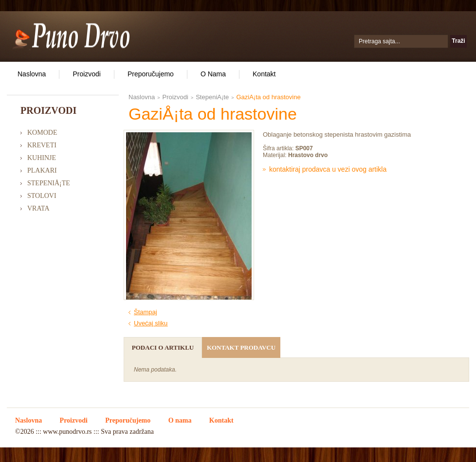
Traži (458, 41)
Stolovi (42, 196)
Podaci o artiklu (163, 347)
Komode (42, 133)
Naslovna (32, 74)
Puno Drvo (71, 35)
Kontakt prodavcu (241, 347)
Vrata (38, 208)
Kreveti (42, 145)
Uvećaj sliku (151, 323)
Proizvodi (87, 74)
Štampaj (146, 312)
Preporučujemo (151, 74)
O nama (213, 74)
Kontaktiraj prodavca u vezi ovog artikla (328, 169)
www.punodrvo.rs (67, 432)
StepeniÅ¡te (49, 183)
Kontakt (264, 74)
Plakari (42, 170)
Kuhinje (42, 158)
